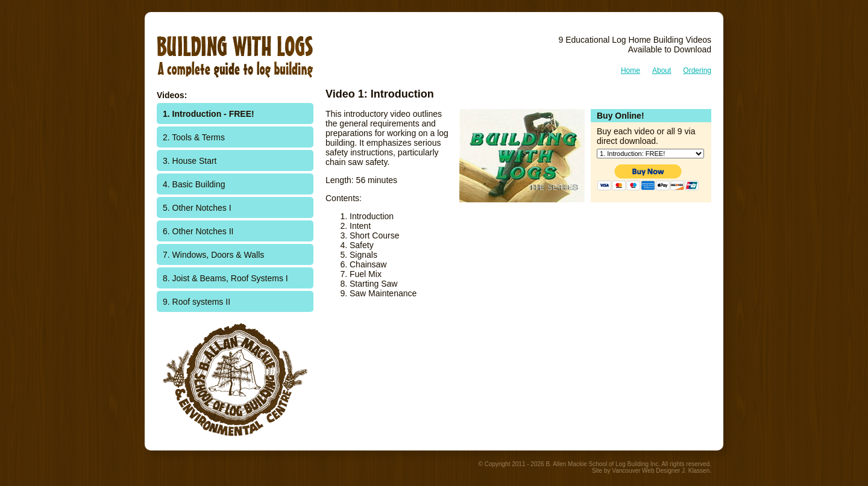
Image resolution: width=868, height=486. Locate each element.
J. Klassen (696, 471)
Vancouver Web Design (643, 471)
